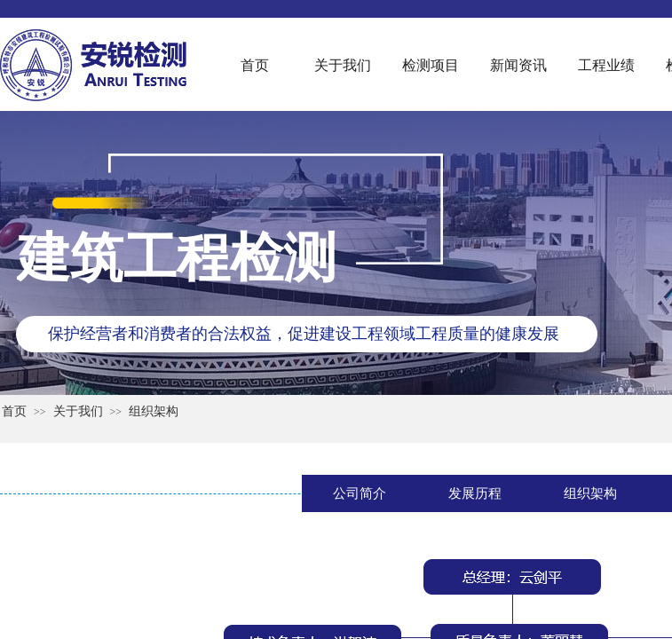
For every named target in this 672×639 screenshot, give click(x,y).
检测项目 (431, 65)
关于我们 (343, 65)
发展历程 (475, 493)
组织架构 (154, 411)
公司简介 (360, 493)
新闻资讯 (518, 65)
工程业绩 (606, 65)
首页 (255, 65)
